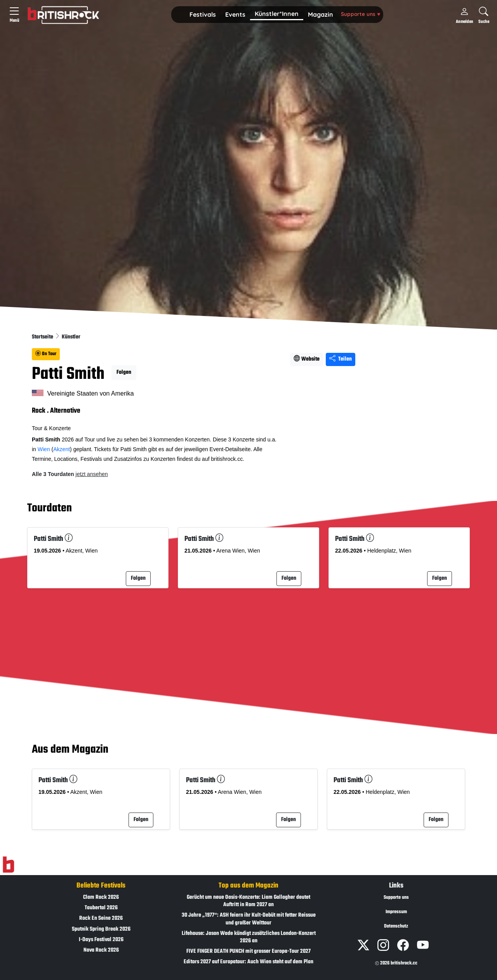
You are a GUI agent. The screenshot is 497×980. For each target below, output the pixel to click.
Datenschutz (396, 926)
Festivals (203, 14)
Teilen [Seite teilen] (341, 359)
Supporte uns (361, 14)
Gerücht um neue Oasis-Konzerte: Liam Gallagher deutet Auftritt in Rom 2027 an (248, 901)
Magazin (321, 14)
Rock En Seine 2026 (101, 918)
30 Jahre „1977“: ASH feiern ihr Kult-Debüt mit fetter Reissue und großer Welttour (249, 919)
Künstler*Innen (277, 14)
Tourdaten (50, 508)
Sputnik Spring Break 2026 (101, 929)
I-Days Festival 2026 (101, 940)
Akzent (62, 449)
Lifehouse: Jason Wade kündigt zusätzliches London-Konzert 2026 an (249, 937)
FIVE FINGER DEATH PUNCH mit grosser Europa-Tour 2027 (248, 951)
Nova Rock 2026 (101, 950)
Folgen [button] (124, 372)
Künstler (71, 337)
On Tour (46, 354)
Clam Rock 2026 (101, 897)
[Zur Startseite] (8, 865)
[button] (203, 15)
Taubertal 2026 (101, 908)
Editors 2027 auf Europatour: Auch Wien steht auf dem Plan (248, 962)
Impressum (396, 912)
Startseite (43, 337)
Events (235, 14)
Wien (44, 449)
